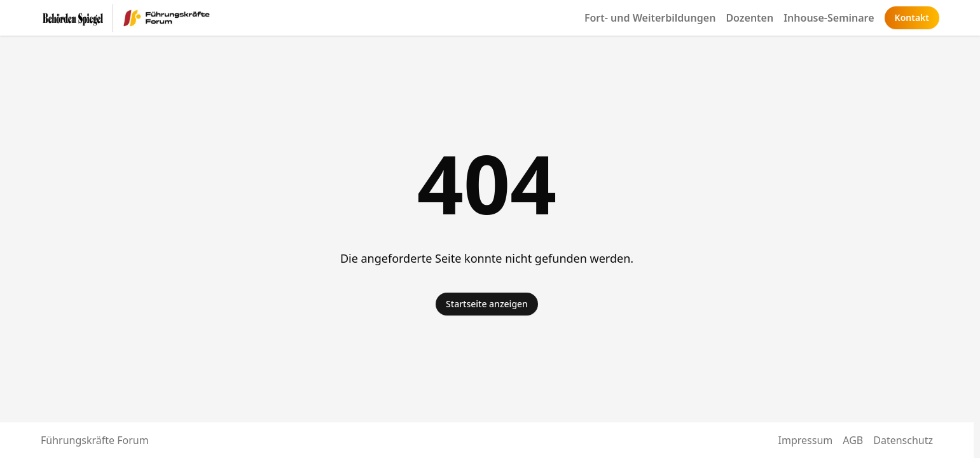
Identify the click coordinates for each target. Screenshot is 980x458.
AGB (853, 440)
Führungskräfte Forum (95, 440)
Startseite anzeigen (487, 304)
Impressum (806, 440)
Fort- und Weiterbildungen (650, 18)
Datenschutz (903, 440)
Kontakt (912, 17)
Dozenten (749, 18)
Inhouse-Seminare (829, 18)
